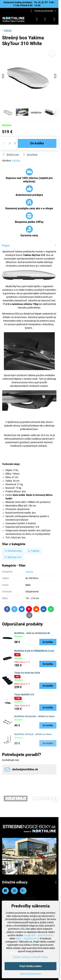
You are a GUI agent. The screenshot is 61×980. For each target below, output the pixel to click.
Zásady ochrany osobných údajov (31, 957)
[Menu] (54, 19)
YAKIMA (16, 161)
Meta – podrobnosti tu (28, 938)
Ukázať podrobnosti (31, 974)
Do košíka (37, 143)
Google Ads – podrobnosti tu (38, 935)
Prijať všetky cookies (31, 966)
